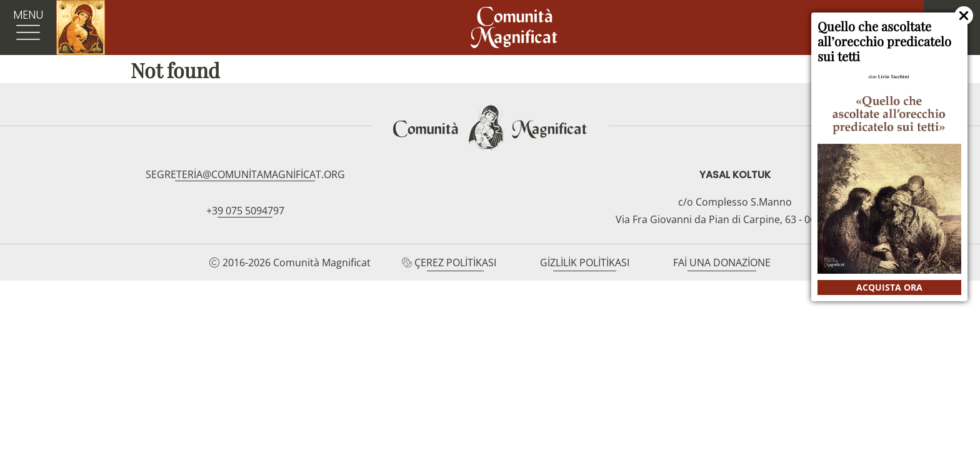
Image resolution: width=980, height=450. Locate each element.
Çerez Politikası (455, 262)
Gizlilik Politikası (585, 262)
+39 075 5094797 (245, 211)
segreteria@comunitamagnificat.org (245, 174)
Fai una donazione (722, 262)
